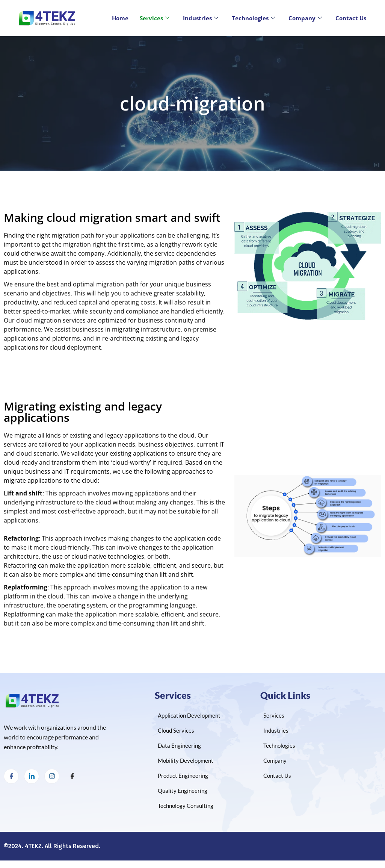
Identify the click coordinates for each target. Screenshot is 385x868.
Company (305, 18)
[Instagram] (52, 776)
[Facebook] (11, 776)
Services (155, 18)
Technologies (253, 18)
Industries (201, 18)
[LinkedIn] (32, 776)
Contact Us (351, 18)
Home (120, 18)
